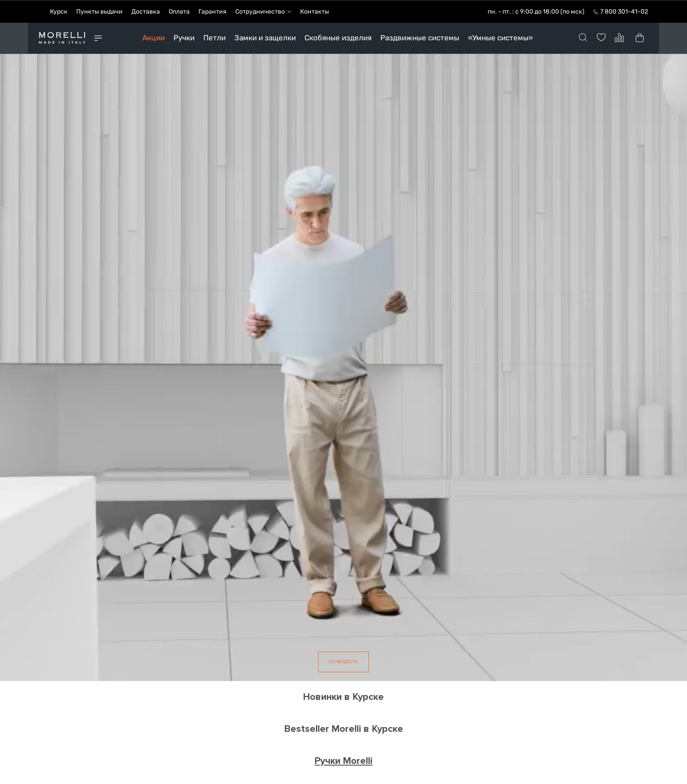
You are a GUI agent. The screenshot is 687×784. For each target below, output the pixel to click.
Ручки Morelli (343, 760)
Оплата (179, 11)
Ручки (184, 37)
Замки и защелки (265, 37)
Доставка (146, 11)
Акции (154, 37)
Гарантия (212, 11)
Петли (214, 37)
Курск (59, 11)
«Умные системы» (500, 37)
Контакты (315, 11)
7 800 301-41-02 (624, 11)
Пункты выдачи (99, 11)
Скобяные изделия (338, 37)
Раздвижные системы (420, 37)
